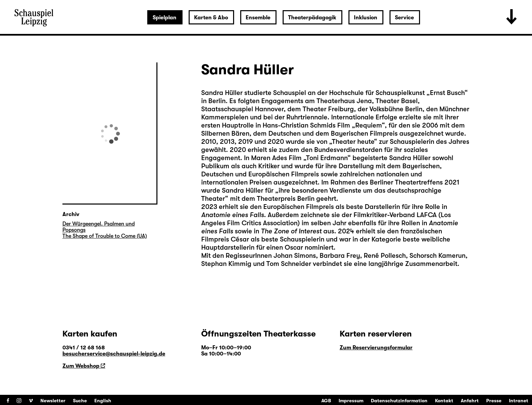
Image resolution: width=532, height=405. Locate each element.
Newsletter (53, 401)
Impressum (351, 401)
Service (404, 18)
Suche (80, 401)
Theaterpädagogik (312, 18)
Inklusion (366, 18)
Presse (494, 401)
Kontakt (444, 401)
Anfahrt (470, 401)
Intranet (519, 401)
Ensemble (258, 18)
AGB (326, 401)
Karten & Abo (211, 18)
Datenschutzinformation (399, 401)
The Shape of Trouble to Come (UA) (105, 236)
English (103, 401)
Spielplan (165, 18)
